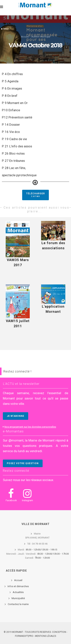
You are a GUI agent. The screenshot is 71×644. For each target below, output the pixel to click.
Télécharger (35, 195)
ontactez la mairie (19, 604)
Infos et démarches (18, 586)
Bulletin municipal (41, 37)
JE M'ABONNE (16, 416)
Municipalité (18, 598)
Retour (6, 29)
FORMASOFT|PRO (24, 636)
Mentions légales (46, 636)
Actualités (18, 592)
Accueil (25, 37)
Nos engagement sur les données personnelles (30, 427)
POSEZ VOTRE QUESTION (23, 463)
